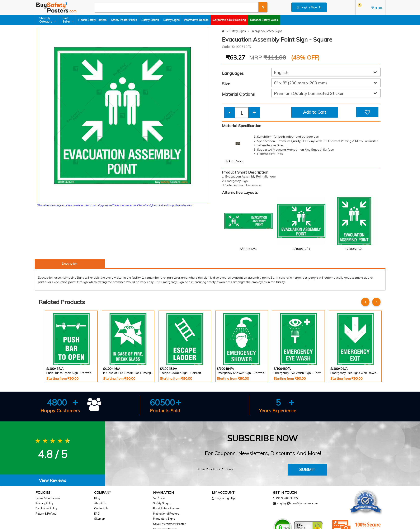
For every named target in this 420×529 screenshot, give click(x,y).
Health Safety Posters (92, 20)
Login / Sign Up (309, 7)
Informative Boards (196, 20)
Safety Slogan (162, 503)
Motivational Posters (166, 514)
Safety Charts (150, 20)
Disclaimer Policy (46, 508)
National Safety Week (264, 20)
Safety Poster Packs (124, 20)
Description (70, 264)
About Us (100, 503)
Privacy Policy (44, 503)
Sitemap (100, 519)
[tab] (53, 480)
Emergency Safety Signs (266, 31)
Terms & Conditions (48, 498)
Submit (307, 469)
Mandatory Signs (164, 519)
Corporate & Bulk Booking (229, 20)
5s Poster (159, 498)
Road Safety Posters (166, 508)
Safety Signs (171, 20)
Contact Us (101, 508)
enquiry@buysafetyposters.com (297, 503)
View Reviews (53, 480)
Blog (97, 498)
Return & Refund (46, 514)
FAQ (97, 514)
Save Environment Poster (169, 524)
